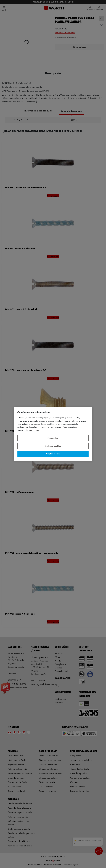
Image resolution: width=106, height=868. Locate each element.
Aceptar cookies (53, 454)
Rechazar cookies (53, 446)
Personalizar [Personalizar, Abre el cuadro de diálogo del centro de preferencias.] (53, 438)
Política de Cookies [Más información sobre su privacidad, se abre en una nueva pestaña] (32, 430)
